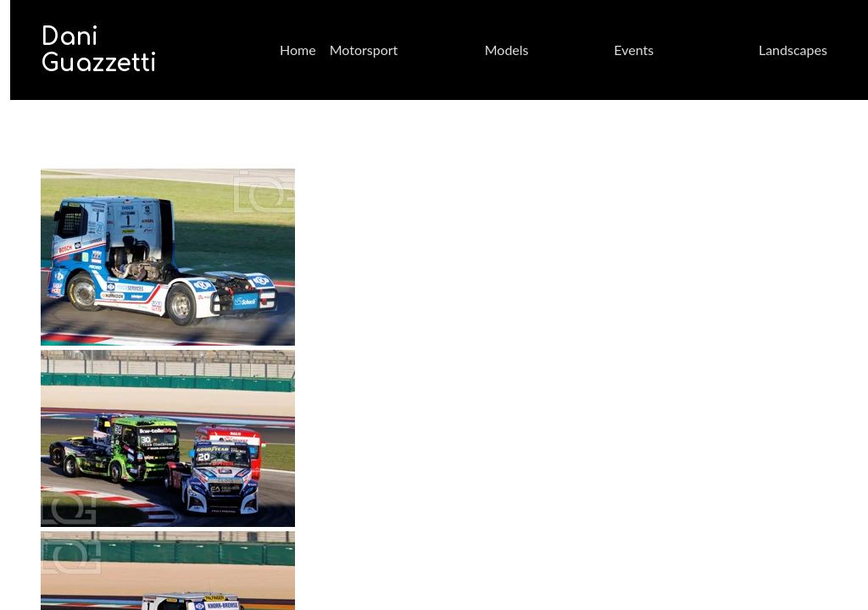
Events (634, 50)
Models (507, 50)
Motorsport (364, 50)
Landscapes (793, 50)
